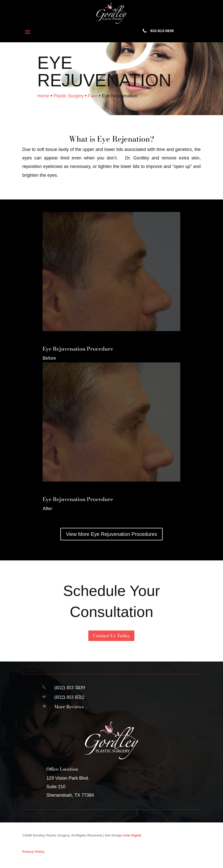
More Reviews (69, 710)
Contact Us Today (111, 639)
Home (43, 99)
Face (93, 99)
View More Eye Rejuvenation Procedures (111, 538)
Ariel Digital (132, 839)
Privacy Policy (33, 855)
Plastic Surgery (68, 99)
